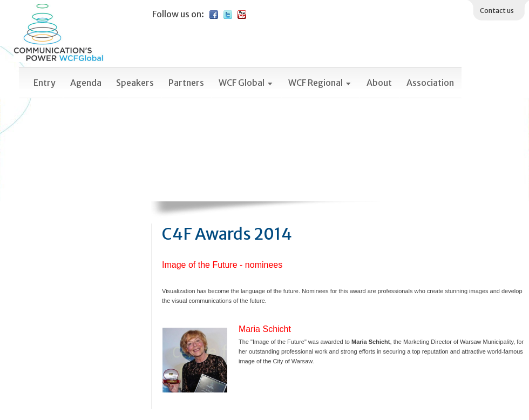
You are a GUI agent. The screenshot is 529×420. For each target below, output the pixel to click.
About (379, 83)
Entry (45, 83)
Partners (186, 83)
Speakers (135, 83)
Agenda (86, 83)
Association (430, 83)
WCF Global (246, 83)
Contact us (497, 11)
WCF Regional (320, 83)
